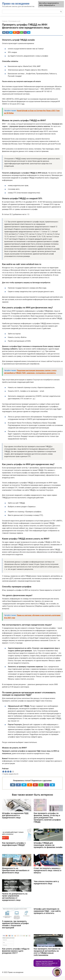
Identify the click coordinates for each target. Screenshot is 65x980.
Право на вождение (16, 4)
